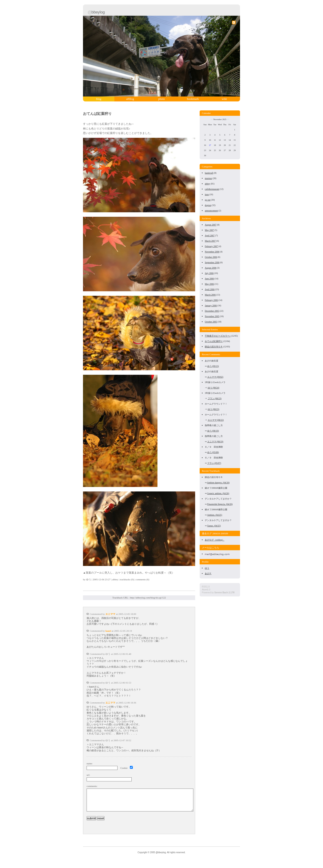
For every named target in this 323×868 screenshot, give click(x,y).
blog (99, 99)
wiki (224, 99)
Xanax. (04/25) (214, 526)
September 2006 (212, 262)
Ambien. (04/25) (215, 515)
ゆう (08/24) (214, 388)
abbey (115, 579)
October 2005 (211, 322)
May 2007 (209, 230)
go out (208, 200)
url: (88, 775)
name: (90, 763)
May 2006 (209, 284)
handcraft (209, 173)
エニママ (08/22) (216, 420)
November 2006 (212, 252)
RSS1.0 (206, 587)
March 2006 (210, 295)
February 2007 (211, 246)
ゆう (89, 579)
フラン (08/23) (215, 398)
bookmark (193, 99)
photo (161, 99)
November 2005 (212, 316)
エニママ (110, 614)
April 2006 (210, 289)
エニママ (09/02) (215, 377)
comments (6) (143, 579)
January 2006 (211, 306)
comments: (92, 786)
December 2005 (212, 311)
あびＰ (208, 573)
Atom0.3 (206, 590)
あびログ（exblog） (215, 540)
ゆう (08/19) (213, 431)
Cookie (124, 768)
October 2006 (211, 257)
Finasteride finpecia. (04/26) (220, 504)
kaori (108, 631)
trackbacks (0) (127, 579)
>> (228, 119)
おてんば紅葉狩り (97, 114)
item (207, 194)
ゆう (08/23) (214, 409)
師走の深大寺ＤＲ (214, 347)
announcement (211, 211)
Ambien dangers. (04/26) (218, 483)
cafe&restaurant (212, 189)
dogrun (208, 205)
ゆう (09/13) (213, 366)
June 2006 (209, 279)
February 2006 (211, 300)
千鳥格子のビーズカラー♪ (218, 336)
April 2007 (210, 236)
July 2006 (209, 273)
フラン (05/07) (214, 463)
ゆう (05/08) (213, 452)
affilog (130, 99)
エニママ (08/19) (215, 442)
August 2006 (211, 268)
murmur (208, 178)
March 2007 (210, 241)
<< (212, 119)
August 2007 (211, 225)
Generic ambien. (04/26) (218, 493)
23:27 (108, 579)
